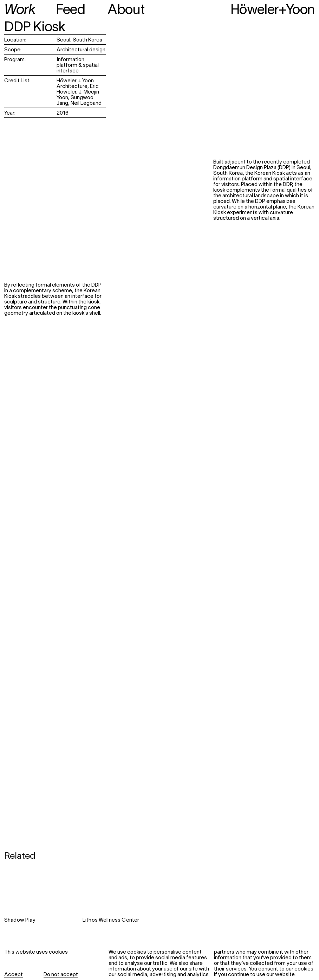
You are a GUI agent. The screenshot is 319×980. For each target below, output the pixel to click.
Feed (70, 11)
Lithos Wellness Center (111, 920)
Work (20, 11)
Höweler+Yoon (273, 11)
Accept (14, 975)
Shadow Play (20, 920)
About (126, 11)
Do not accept (61, 975)
